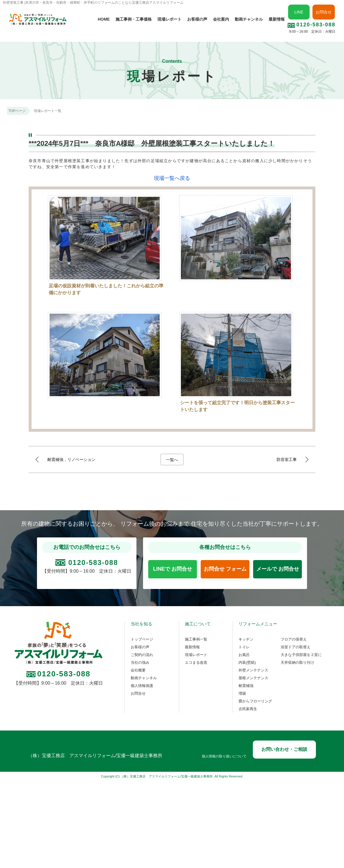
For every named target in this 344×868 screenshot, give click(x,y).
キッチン (246, 639)
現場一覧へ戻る (172, 178)
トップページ (142, 639)
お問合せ (324, 12)
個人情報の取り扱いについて (224, 756)
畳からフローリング (255, 701)
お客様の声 (197, 19)
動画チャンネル (249, 19)
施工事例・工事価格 (134, 19)
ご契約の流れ (142, 655)
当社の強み (140, 663)
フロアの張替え (294, 639)
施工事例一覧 (196, 639)
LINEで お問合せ (173, 569)
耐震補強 (246, 686)
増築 (242, 694)
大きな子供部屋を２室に (301, 655)
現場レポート (169, 19)
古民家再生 (248, 709)
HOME (104, 19)
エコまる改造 (196, 663)
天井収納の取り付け (297, 663)
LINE (299, 12)
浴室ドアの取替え (296, 647)
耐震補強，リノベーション (71, 459)
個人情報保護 (142, 686)
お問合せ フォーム (225, 569)
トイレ (244, 647)
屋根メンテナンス (253, 678)
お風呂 (244, 655)
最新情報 (277, 19)
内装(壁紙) (247, 663)
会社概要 (138, 670)
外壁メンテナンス (253, 670)
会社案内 (221, 19)
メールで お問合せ (278, 569)
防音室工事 (287, 459)
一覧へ (172, 460)
